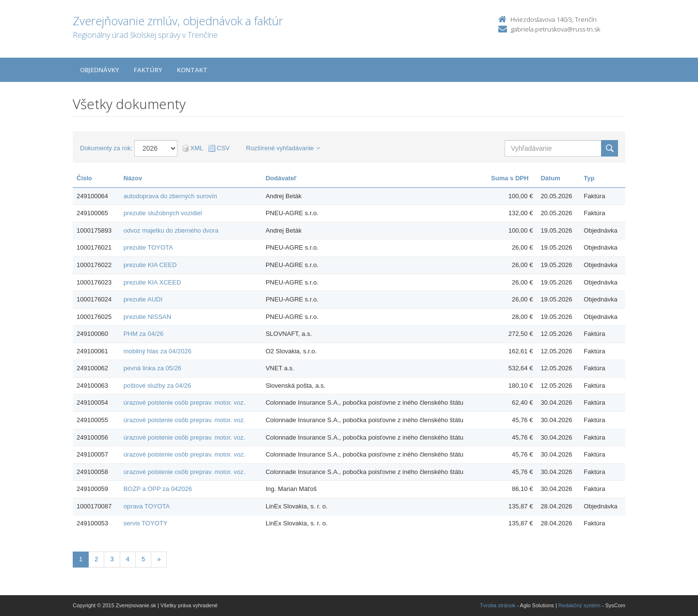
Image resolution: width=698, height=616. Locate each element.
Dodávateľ (281, 178)
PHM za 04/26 (143, 334)
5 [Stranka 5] (143, 559)
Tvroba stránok (498, 605)
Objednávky (100, 70)
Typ (589, 178)
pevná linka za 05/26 (152, 368)
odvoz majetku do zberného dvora (171, 230)
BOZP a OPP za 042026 (158, 489)
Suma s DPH (510, 178)
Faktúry (148, 70)
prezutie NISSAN (147, 317)
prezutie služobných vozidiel (163, 213)
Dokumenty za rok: (106, 148)
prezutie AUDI (143, 299)
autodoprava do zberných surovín (170, 196)
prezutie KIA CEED (150, 265)
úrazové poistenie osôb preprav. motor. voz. (184, 403)
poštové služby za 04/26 (157, 386)
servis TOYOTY (146, 523)
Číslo (84, 178)
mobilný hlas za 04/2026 (158, 351)
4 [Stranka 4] (128, 559)
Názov (133, 178)
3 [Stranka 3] (112, 559)
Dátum (550, 178)
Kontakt (192, 70)
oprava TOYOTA (147, 506)
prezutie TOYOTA (148, 247)
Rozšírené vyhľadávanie (283, 148)
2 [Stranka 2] (96, 559)
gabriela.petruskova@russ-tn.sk (555, 29)
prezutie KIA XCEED (152, 282)
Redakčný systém (579, 605)
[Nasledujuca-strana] (159, 560)
